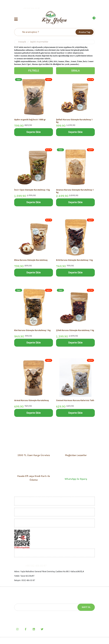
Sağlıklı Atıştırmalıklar (39, 42)
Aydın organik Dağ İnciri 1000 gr (30, 120)
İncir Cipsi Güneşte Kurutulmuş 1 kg (32, 190)
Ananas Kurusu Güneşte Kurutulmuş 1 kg (75, 191)
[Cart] (92, 19)
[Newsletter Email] (55, 607)
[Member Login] (82, 19)
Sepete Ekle (34, 132)
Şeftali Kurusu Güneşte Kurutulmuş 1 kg (74, 121)
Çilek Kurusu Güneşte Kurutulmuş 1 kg (75, 330)
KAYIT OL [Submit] (86, 607)
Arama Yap (85, 32)
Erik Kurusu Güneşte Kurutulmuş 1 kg (74, 260)
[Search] (55, 32)
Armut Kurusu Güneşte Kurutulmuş (32, 400)
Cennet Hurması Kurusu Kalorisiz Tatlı (75, 400)
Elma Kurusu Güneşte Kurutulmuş (31, 260)
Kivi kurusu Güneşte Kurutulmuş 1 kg (32, 330)
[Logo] (55, 18)
